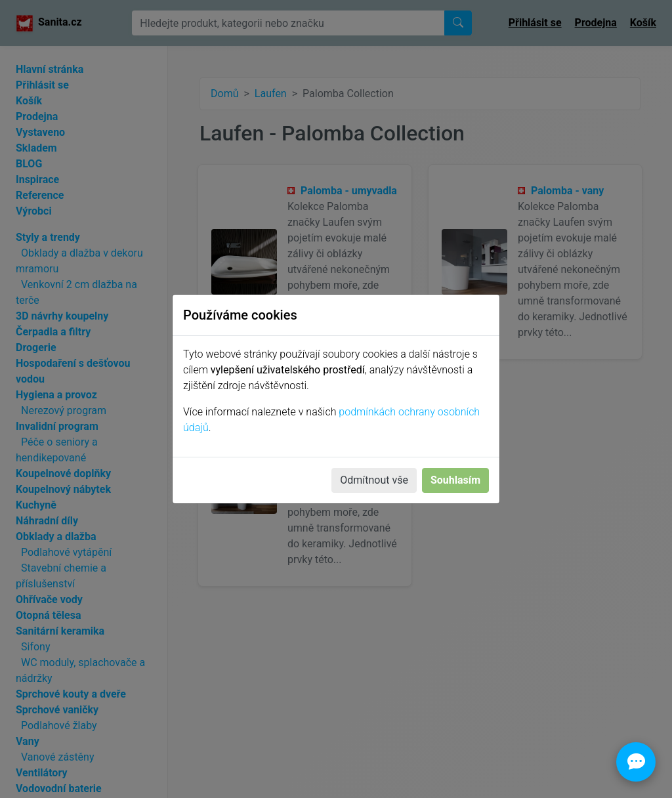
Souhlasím (455, 480)
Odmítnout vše (374, 480)
